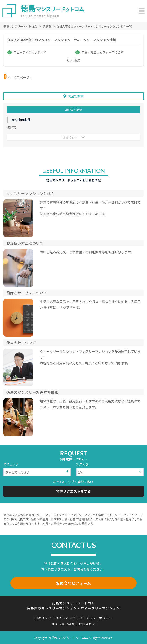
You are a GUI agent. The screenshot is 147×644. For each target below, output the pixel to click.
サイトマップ (65, 618)
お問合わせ (87, 624)
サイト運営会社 (63, 624)
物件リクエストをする (73, 491)
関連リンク (43, 618)
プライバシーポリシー (96, 618)
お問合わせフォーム (73, 583)
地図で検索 (76, 96)
